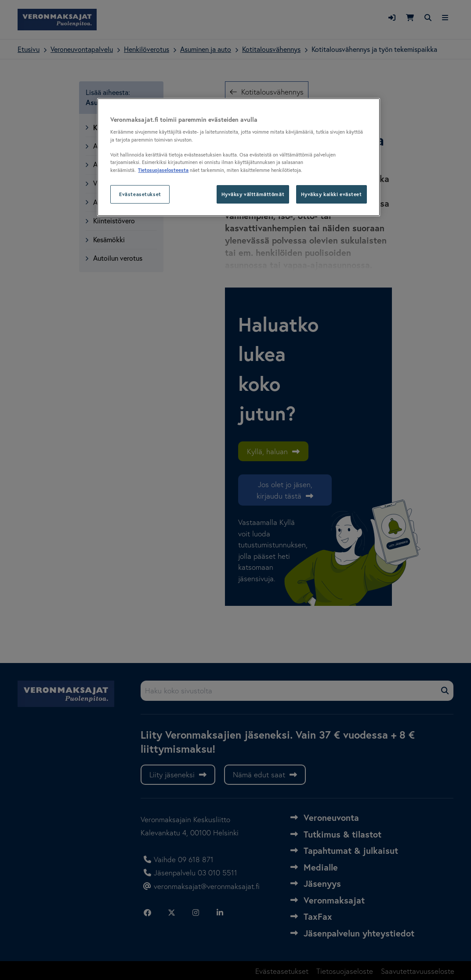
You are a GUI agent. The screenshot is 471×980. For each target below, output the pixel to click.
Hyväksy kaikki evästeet (332, 194)
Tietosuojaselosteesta (163, 170)
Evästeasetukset (140, 194)
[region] (238, 157)
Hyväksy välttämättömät (253, 194)
